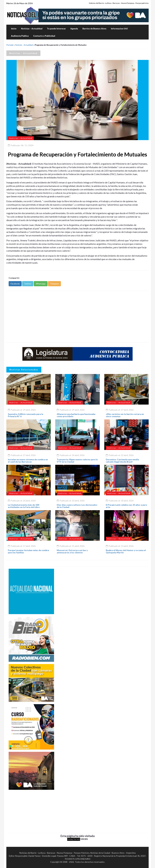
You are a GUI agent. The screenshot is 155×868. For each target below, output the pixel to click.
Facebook (15, 284)
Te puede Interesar (56, 29)
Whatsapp (41, 284)
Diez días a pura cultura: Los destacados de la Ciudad (77, 506)
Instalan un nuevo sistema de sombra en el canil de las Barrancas (28, 461)
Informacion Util (119, 29)
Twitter (28, 284)
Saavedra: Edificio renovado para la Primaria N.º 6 (26, 415)
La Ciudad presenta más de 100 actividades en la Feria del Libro (24, 506)
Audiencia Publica (20, 36)
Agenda (74, 29)
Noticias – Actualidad (32, 29)
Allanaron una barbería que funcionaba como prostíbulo (76, 415)
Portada (10, 45)
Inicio (14, 29)
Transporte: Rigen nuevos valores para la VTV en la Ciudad (77, 461)
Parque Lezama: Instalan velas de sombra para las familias (28, 551)
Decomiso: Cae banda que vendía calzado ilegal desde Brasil (122, 461)
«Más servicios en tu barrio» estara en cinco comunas (125, 415)
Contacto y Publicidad (44, 36)
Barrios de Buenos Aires (94, 29)
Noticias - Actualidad (24, 45)
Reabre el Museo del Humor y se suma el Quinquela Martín (126, 551)
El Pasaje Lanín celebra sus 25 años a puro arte (126, 506)
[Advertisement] (77, 317)
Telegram (54, 284)
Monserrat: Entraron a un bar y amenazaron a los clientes (72, 551)
